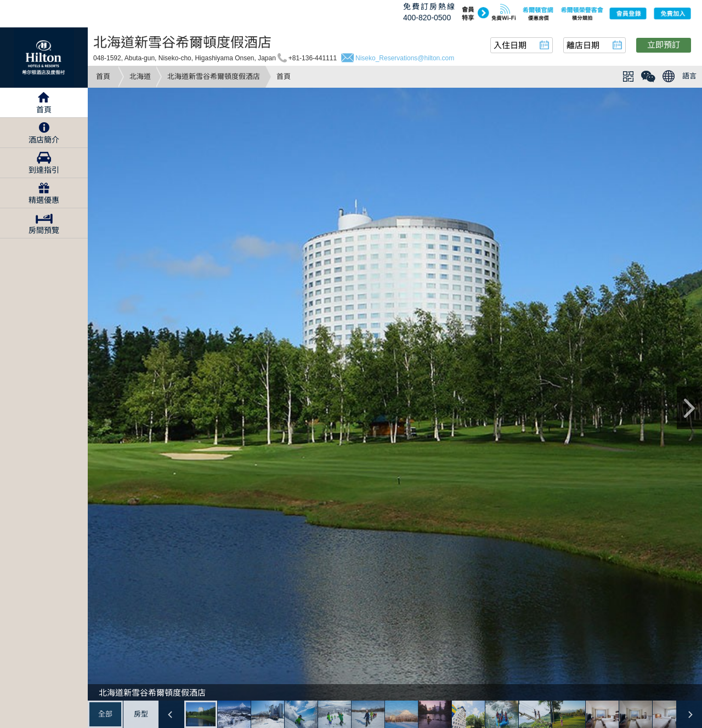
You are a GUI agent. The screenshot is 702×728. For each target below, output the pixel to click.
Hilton (44, 58)
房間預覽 (44, 230)
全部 (105, 714)
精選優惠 (44, 200)
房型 (141, 714)
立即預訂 (664, 45)
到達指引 (44, 170)
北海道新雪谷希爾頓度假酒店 (214, 76)
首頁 (103, 76)
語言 (689, 76)
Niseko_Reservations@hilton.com (405, 58)
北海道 (140, 76)
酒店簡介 (44, 140)
